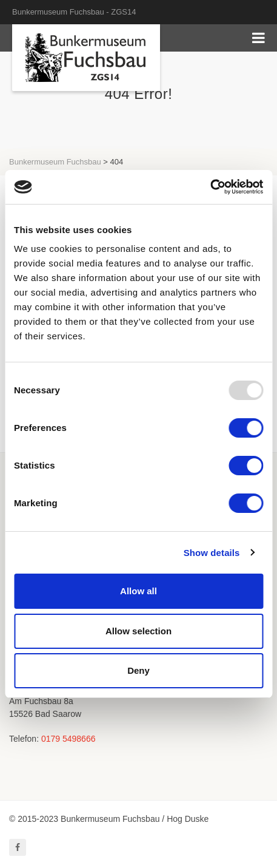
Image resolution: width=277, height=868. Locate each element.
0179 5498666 (68, 739)
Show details (212, 553)
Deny (138, 670)
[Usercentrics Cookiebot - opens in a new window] (210, 187)
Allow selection (138, 631)
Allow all (138, 591)
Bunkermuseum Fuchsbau (55, 162)
